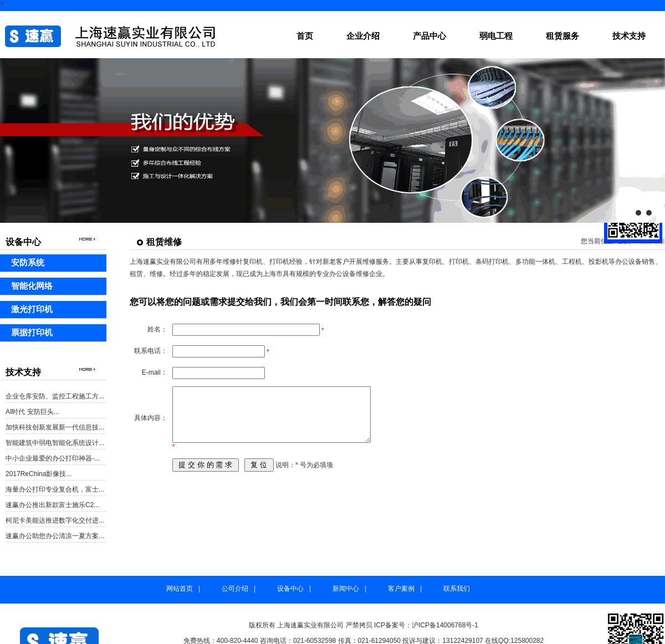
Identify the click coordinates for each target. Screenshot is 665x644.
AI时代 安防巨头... (32, 412)
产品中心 (429, 36)
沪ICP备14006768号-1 (445, 625)
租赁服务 (562, 36)
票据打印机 (32, 332)
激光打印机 (32, 309)
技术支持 (629, 36)
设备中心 (290, 589)
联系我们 (457, 589)
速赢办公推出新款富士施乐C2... (52, 505)
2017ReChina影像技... (39, 474)
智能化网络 (32, 286)
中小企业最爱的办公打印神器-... (53, 458)
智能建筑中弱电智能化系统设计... (55, 443)
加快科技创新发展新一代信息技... (55, 427)
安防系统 (28, 262)
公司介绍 (235, 589)
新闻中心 (346, 589)
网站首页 (180, 589)
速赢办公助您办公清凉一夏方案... (55, 536)
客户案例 (401, 589)
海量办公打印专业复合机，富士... (55, 489)
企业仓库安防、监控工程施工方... (55, 396)
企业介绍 (363, 36)
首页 (305, 36)
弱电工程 (496, 36)
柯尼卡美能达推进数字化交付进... (55, 520)
